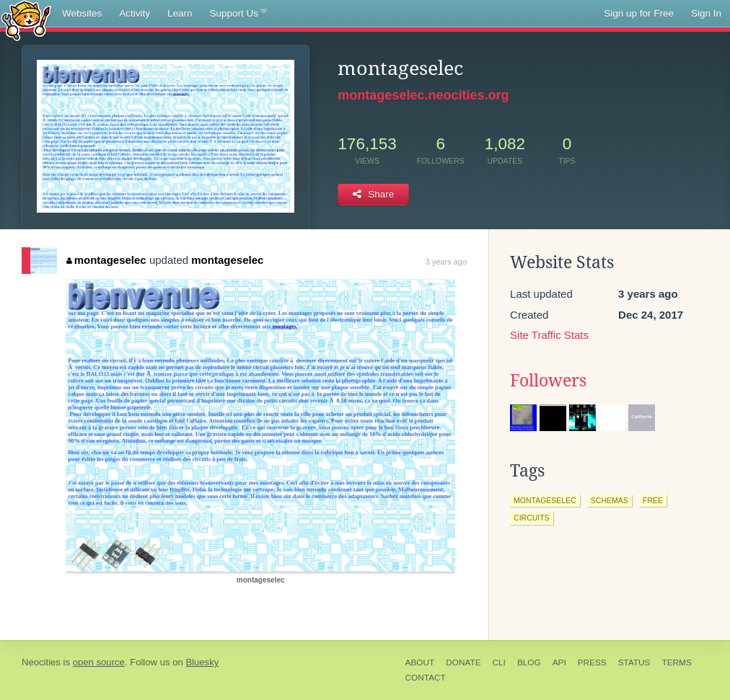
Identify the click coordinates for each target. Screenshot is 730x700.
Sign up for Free (639, 13)
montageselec (106, 260)
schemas (610, 500)
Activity (135, 13)
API (559, 663)
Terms (676, 663)
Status (634, 663)
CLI (499, 663)
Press (592, 663)
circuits (532, 518)
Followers (548, 381)
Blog (529, 663)
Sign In (706, 13)
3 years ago (446, 262)
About (420, 663)
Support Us (238, 14)
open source (99, 662)
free (653, 500)
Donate (463, 663)
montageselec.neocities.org (423, 95)
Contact (426, 678)
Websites (82, 13)
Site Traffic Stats (549, 335)
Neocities (41, 662)
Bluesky (202, 662)
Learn (180, 13)
